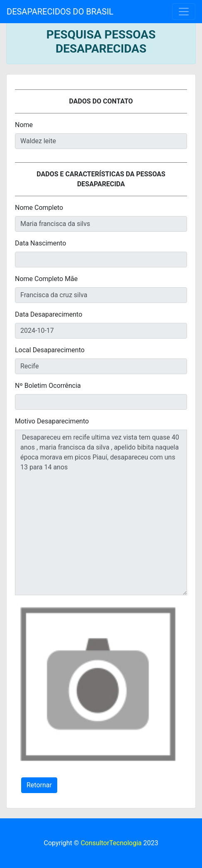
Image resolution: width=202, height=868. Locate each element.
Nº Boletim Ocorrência (48, 386)
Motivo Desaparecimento (52, 421)
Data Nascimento (40, 243)
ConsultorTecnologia (111, 843)
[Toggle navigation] (184, 12)
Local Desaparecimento (50, 350)
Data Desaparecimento (49, 314)
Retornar (39, 785)
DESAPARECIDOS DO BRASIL (60, 12)
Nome (24, 125)
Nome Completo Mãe (46, 279)
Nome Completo (39, 208)
